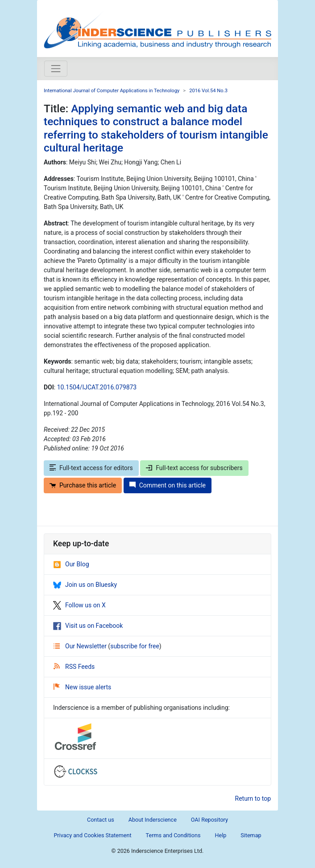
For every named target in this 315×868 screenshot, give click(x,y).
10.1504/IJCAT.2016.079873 (97, 387)
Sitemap (251, 835)
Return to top (253, 798)
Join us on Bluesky (85, 585)
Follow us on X (79, 605)
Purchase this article (83, 485)
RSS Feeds (74, 667)
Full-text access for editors (91, 468)
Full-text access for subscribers (194, 468)
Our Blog (71, 564)
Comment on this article (168, 485)
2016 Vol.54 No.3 (208, 91)
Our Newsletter (81, 646)
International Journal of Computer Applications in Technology (112, 91)
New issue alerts (82, 687)
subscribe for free (135, 646)
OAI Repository (209, 820)
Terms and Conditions (173, 835)
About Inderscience (153, 820)
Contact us (101, 820)
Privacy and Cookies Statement (92, 835)
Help (220, 835)
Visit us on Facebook (88, 626)
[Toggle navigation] (56, 69)
